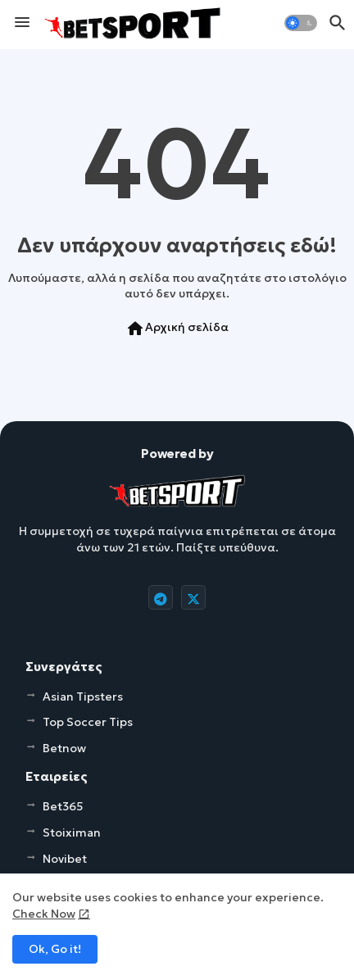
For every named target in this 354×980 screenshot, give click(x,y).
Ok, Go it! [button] (55, 949)
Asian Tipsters (83, 696)
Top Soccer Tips (88, 722)
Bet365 (63, 806)
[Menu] (22, 23)
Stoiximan (72, 833)
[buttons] (161, 597)
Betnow (64, 748)
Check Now (44, 914)
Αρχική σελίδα (177, 329)
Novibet (65, 859)
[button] (301, 23)
